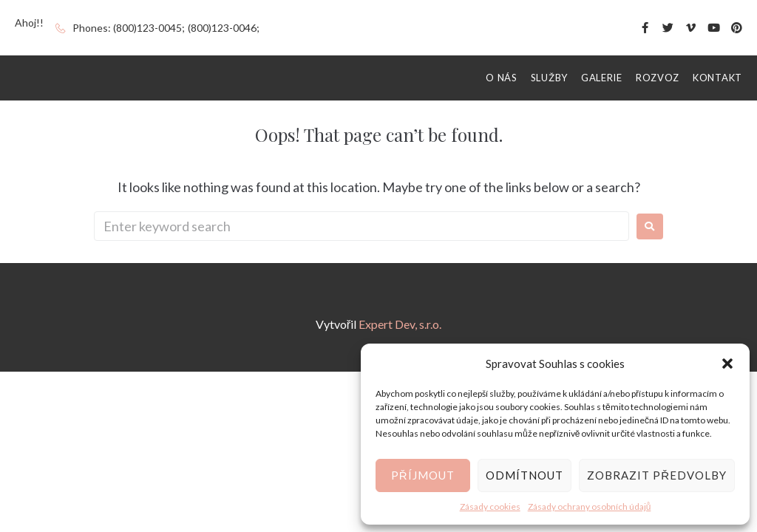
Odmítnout (525, 475)
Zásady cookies (490, 507)
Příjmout (423, 475)
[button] (727, 364)
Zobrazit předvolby (657, 475)
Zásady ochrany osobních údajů (590, 507)
